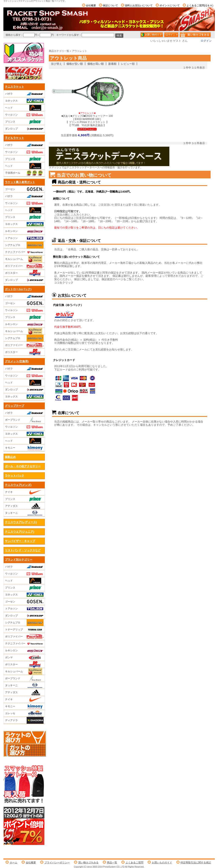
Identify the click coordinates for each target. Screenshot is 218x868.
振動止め (10, 457)
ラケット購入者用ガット (20, 182)
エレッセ (24, 713)
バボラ (24, 94)
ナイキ (24, 492)
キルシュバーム (24, 259)
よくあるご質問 (134, 862)
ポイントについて (170, 6)
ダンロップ (24, 129)
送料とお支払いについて (139, 6)
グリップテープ (14, 406)
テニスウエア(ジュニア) (20, 532)
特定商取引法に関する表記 (196, 862)
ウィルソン (24, 115)
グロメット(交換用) (17, 361)
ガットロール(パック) (18, 289)
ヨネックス (24, 101)
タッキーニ (24, 513)
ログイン (206, 41)
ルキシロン (24, 231)
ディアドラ (24, 720)
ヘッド (24, 108)
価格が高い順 (96, 64)
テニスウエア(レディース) (21, 522)
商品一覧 (112, 862)
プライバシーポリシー (57, 862)
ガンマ (24, 657)
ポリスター (24, 273)
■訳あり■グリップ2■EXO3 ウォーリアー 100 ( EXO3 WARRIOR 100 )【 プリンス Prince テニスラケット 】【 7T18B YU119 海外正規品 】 (87, 119)
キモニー (24, 448)
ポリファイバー (24, 266)
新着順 (112, 64)
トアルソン (24, 238)
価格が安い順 (75, 64)
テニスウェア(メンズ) (18, 485)
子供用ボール (24, 173)
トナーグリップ (24, 630)
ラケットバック (14, 476)
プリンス (24, 122)
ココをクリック (64, 283)
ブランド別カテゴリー (19, 560)
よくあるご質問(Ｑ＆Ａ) (200, 6)
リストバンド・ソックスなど (23, 550)
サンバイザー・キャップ (20, 541)
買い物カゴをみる (88, 862)
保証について (110, 6)
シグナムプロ (24, 245)
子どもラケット (14, 138)
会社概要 (91, 6)
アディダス (24, 506)
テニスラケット (14, 87)
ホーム (14, 862)
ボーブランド (24, 420)
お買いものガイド (162, 862)
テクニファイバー (24, 252)
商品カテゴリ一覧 (59, 51)
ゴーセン (24, 189)
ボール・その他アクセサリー (23, 466)
